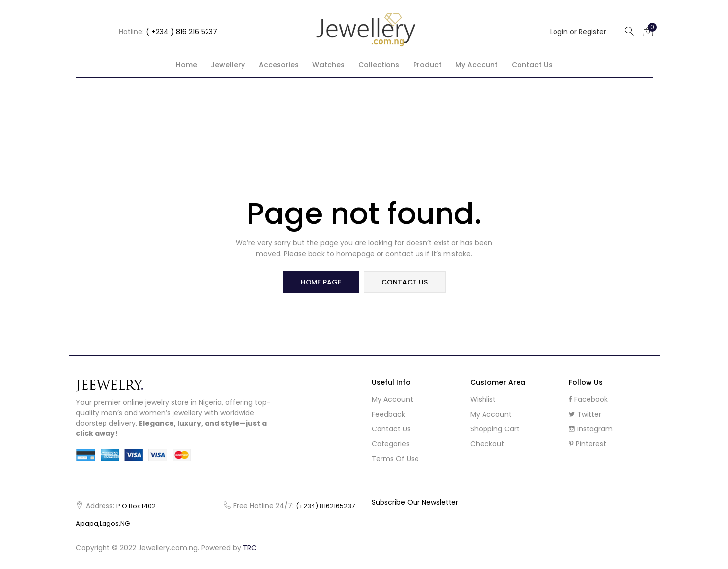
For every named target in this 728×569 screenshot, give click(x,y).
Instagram (591, 429)
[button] (648, 31)
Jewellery (228, 65)
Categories (391, 444)
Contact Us (532, 65)
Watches (329, 65)
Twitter (585, 414)
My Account (392, 399)
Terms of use (395, 459)
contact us (405, 282)
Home (187, 65)
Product (427, 65)
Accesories (279, 65)
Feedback (388, 414)
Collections (379, 65)
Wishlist (483, 399)
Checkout (487, 444)
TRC (250, 548)
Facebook (588, 399)
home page (321, 282)
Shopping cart (495, 429)
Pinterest (588, 444)
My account (477, 65)
